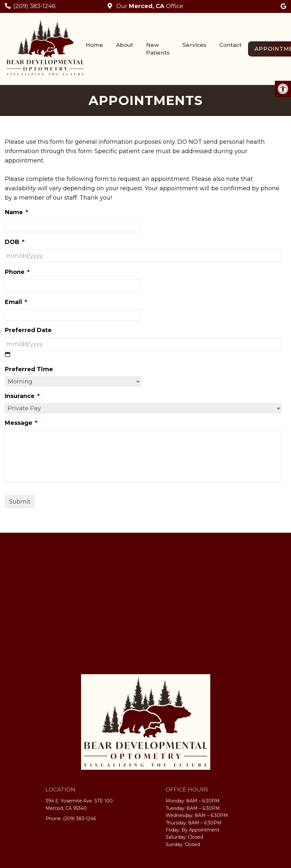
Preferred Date (28, 330)
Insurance (22, 396)
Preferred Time (29, 369)
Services (194, 45)
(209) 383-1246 (34, 6)
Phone (17, 272)
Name (16, 212)
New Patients (158, 49)
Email (16, 302)
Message (21, 423)
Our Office (149, 6)
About (125, 45)
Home (94, 45)
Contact (230, 45)
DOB (15, 242)
